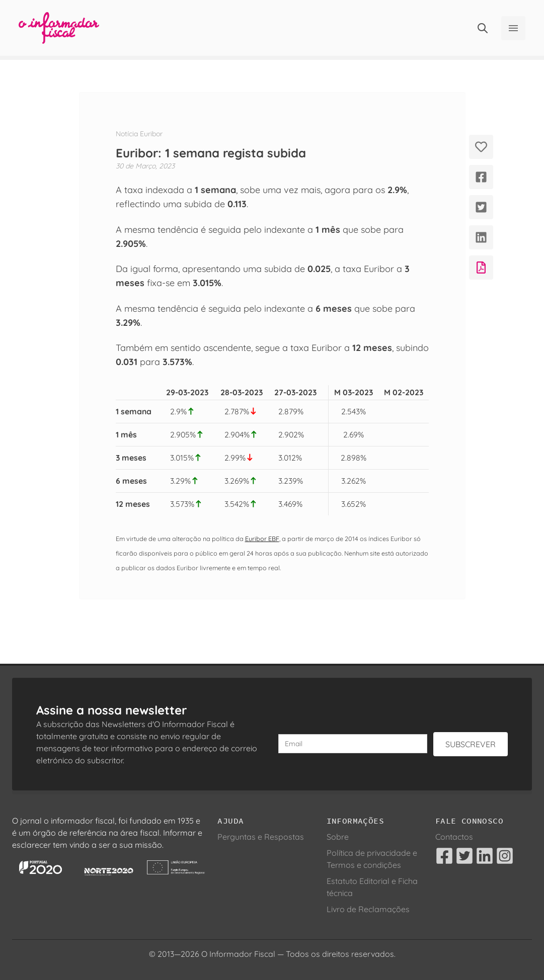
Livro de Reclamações (368, 909)
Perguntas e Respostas (261, 837)
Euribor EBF (262, 539)
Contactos (454, 837)
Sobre (338, 837)
